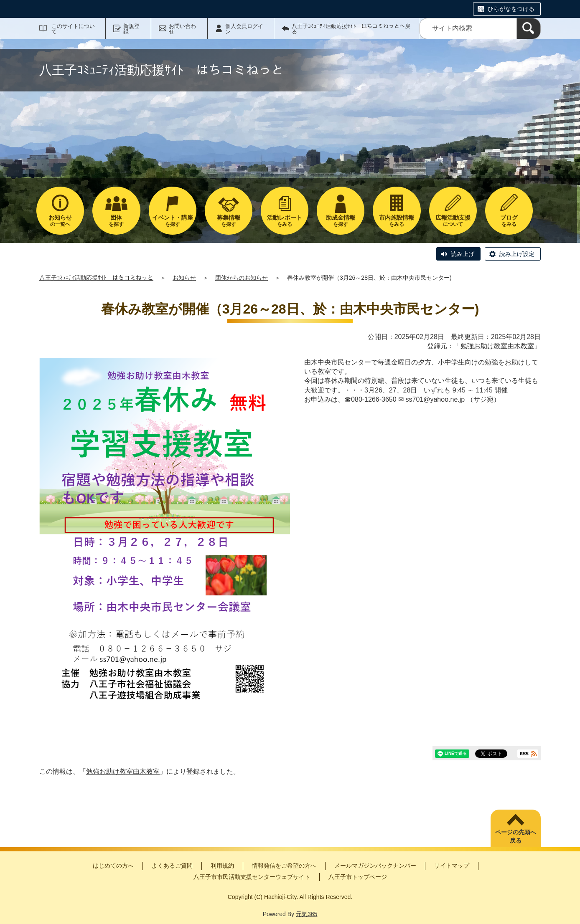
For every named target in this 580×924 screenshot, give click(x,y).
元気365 (307, 914)
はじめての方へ (113, 866)
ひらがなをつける (511, 9)
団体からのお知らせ (242, 278)
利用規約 (222, 866)
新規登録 (131, 29)
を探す (116, 221)
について (453, 221)
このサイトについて (73, 29)
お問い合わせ (182, 29)
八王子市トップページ (358, 877)
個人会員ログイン (244, 29)
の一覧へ (60, 221)
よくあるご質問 (172, 866)
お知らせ (184, 278)
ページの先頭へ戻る (516, 836)
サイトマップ (452, 866)
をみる (285, 221)
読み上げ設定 (517, 254)
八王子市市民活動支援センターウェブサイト (252, 877)
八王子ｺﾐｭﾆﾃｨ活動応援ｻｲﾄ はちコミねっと (96, 278)
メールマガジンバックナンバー (375, 866)
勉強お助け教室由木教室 (497, 346)
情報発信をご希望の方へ (284, 866)
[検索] (529, 29)
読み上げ (463, 254)
